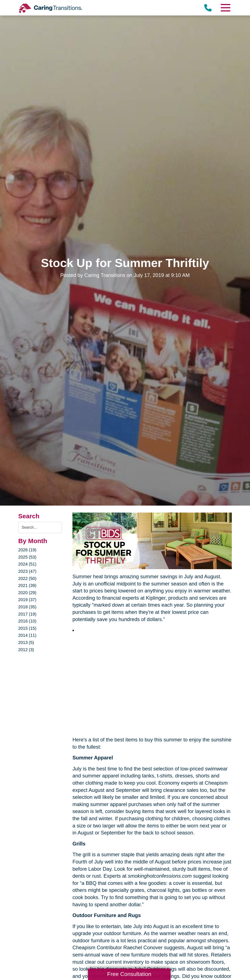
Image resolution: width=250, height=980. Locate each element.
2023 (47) (27, 571)
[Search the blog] (40, 528)
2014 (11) (27, 635)
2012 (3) (26, 650)
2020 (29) (27, 593)
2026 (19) (27, 550)
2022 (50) (27, 578)
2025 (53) (27, 557)
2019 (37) (27, 600)
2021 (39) (27, 585)
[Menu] (225, 8)
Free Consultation (129, 974)
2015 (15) (27, 628)
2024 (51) (27, 564)
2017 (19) (27, 614)
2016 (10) (27, 621)
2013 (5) (26, 642)
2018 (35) (27, 607)
